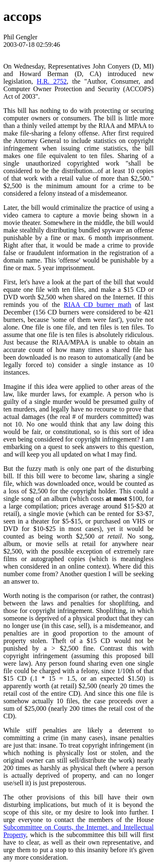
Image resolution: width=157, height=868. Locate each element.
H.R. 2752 (52, 81)
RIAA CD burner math (97, 305)
